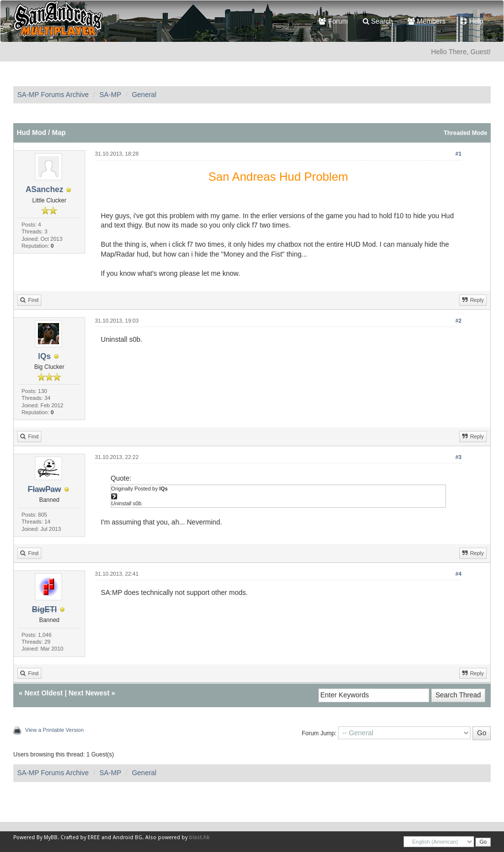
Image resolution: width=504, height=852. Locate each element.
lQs (44, 356)
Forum (333, 21)
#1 (458, 154)
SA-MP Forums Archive (53, 95)
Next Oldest (44, 693)
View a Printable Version (54, 730)
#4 (458, 574)
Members (426, 21)
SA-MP (110, 95)
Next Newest (89, 693)
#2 (458, 321)
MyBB (51, 837)
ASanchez (44, 189)
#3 (458, 457)
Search (378, 21)
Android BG (127, 837)
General (144, 95)
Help (472, 21)
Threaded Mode (465, 133)
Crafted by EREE (80, 837)
